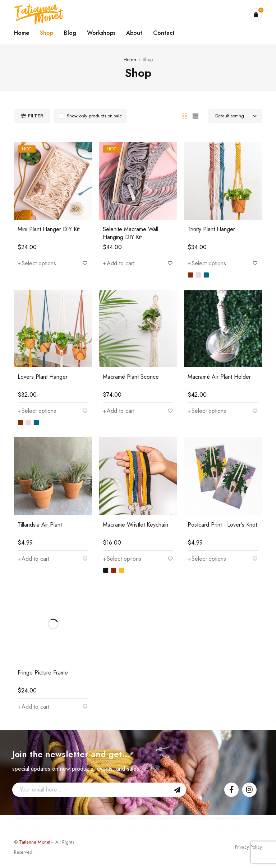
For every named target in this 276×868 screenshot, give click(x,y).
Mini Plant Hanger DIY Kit (49, 229)
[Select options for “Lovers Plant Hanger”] (37, 411)
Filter (36, 116)
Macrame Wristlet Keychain (135, 525)
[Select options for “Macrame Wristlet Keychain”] (122, 559)
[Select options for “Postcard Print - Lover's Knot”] (207, 559)
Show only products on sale (94, 116)
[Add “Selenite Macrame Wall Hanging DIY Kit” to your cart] (119, 263)
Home (130, 59)
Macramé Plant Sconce (131, 377)
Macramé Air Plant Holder (219, 377)
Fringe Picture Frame (43, 673)
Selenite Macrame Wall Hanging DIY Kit (130, 233)
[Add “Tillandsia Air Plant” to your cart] (33, 559)
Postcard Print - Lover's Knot (222, 525)
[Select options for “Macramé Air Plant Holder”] (207, 411)
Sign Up (177, 790)
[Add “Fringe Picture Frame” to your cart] (33, 707)
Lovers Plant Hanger (43, 377)
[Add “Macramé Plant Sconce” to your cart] (119, 411)
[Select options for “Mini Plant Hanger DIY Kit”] (37, 263)
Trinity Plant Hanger (211, 229)
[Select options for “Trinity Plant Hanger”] (207, 263)
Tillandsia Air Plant (40, 525)
